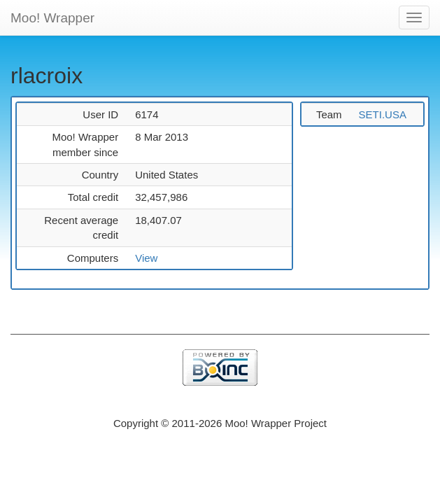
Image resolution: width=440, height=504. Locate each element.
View (146, 258)
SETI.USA (383, 114)
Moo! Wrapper (52, 18)
